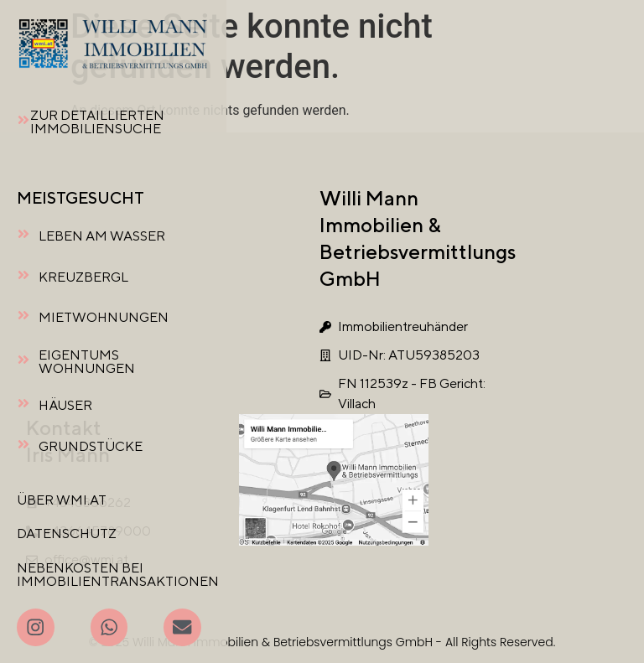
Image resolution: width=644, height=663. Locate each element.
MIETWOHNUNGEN (104, 317)
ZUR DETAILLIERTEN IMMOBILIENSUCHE (97, 122)
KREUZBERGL (83, 277)
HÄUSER (65, 405)
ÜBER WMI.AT (62, 500)
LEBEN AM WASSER (102, 236)
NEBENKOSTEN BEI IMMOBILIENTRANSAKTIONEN (118, 575)
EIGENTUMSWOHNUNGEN (87, 362)
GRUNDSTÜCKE (91, 446)
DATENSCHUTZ (67, 534)
